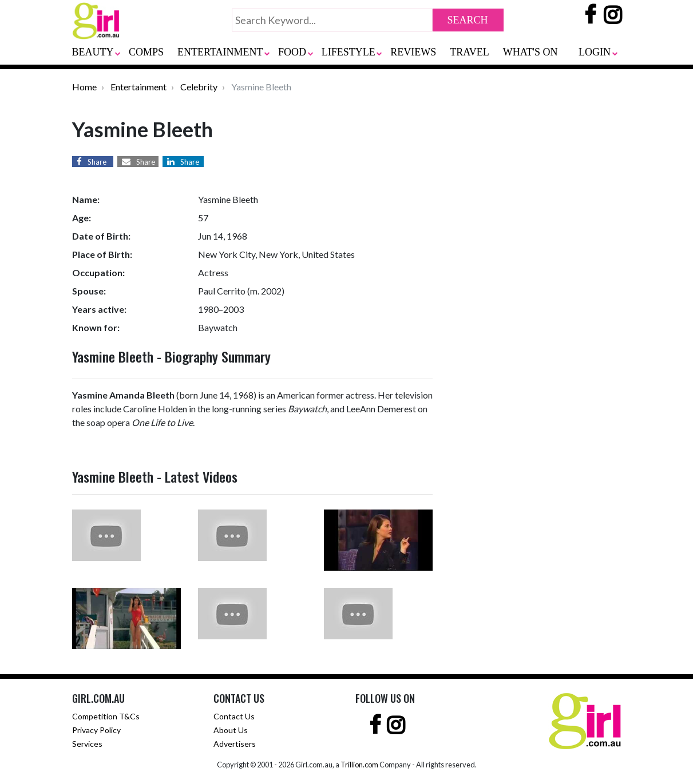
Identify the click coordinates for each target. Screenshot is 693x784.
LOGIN (595, 52)
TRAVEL (470, 52)
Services (87, 744)
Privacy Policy (96, 730)
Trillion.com (359, 765)
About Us (231, 730)
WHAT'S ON (530, 52)
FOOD (292, 52)
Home (84, 87)
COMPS (146, 52)
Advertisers (235, 744)
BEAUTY (93, 52)
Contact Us (234, 716)
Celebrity (199, 87)
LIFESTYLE (349, 52)
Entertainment (138, 87)
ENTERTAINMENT (220, 52)
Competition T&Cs (106, 716)
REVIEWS (413, 52)
